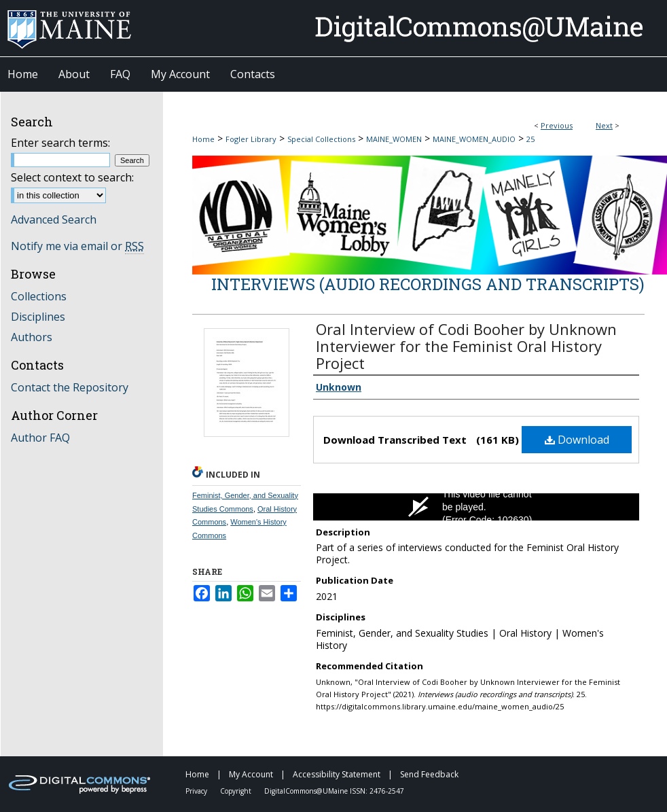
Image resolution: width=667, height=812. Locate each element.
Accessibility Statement (338, 774)
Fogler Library (251, 139)
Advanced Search (54, 219)
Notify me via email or (77, 246)
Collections (39, 296)
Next (604, 125)
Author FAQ (40, 438)
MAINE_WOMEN (394, 139)
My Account (252, 774)
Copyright (237, 791)
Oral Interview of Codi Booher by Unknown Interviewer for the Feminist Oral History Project (466, 346)
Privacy (197, 791)
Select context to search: (72, 177)
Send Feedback (429, 774)
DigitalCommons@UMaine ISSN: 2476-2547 (334, 791)
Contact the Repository (70, 387)
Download (577, 440)
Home (203, 139)
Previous (557, 125)
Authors (32, 337)
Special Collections (321, 139)
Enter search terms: (60, 143)
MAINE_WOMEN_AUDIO (474, 139)
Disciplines (38, 317)
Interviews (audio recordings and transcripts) (428, 284)
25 (530, 139)
